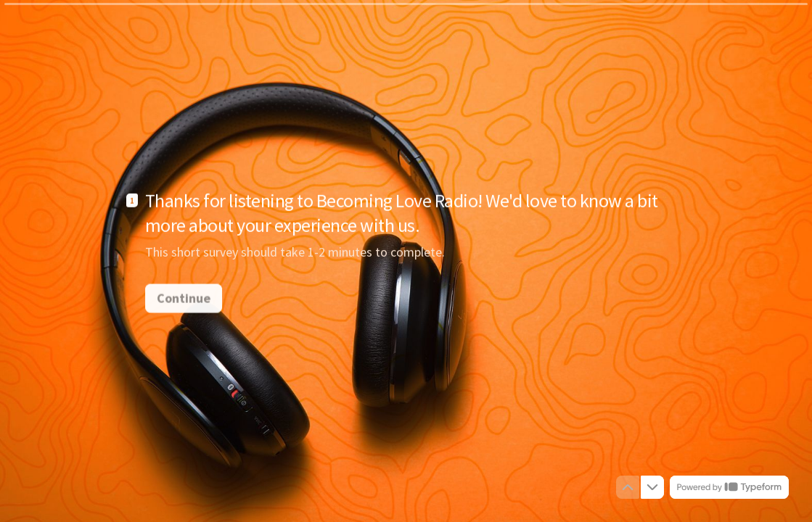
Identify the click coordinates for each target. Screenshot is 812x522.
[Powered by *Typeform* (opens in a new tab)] (729, 487)
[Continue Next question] (184, 297)
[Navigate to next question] (652, 487)
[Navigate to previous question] (628, 487)
